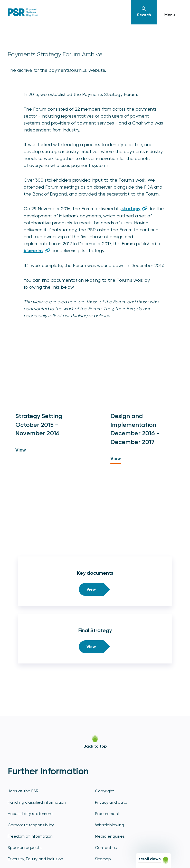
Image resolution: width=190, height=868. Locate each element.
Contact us (106, 848)
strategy (131, 209)
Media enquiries (110, 836)
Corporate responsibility (31, 825)
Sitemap (103, 859)
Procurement (107, 814)
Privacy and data (111, 802)
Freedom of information (30, 836)
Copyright (104, 791)
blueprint (33, 251)
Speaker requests (25, 848)
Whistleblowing (110, 825)
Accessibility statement (30, 814)
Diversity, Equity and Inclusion (35, 859)
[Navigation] (144, 12)
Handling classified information (37, 802)
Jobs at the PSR (23, 791)
